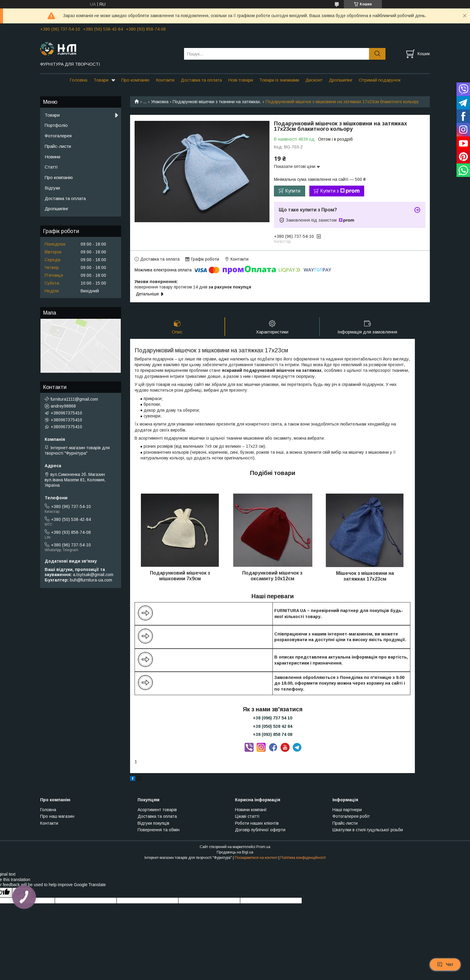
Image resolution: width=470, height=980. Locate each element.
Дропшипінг (341, 80)
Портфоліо (56, 125)
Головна (78, 80)
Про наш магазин (57, 816)
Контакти (165, 80)
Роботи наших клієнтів (257, 823)
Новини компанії (251, 810)
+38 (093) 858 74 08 (273, 734)
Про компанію (135, 80)
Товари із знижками (279, 80)
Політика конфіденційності (303, 858)
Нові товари (241, 80)
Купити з (340, 191)
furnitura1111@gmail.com (74, 399)
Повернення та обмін (159, 830)
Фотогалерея (58, 136)
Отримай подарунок (380, 80)
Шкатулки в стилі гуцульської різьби (368, 830)
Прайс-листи (58, 146)
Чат (445, 964)
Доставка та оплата (201, 80)
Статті (51, 167)
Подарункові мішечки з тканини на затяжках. (217, 102)
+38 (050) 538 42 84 (273, 726)
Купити (293, 191)
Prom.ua (263, 847)
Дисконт (314, 80)
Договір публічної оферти (260, 830)
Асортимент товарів (157, 810)
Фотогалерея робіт (351, 816)
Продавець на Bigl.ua (235, 852)
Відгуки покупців (153, 823)
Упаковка (160, 102)
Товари (101, 80)
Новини (52, 157)
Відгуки (52, 188)
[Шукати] (377, 54)
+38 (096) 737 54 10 (273, 718)
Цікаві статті (247, 816)
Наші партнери (347, 810)
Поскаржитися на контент (256, 858)
